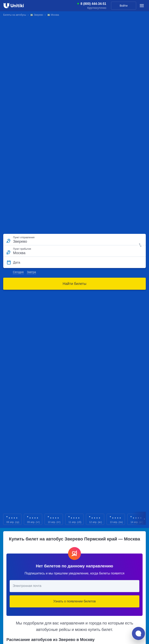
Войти (124, 6)
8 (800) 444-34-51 (93, 4)
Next (145, 519)
